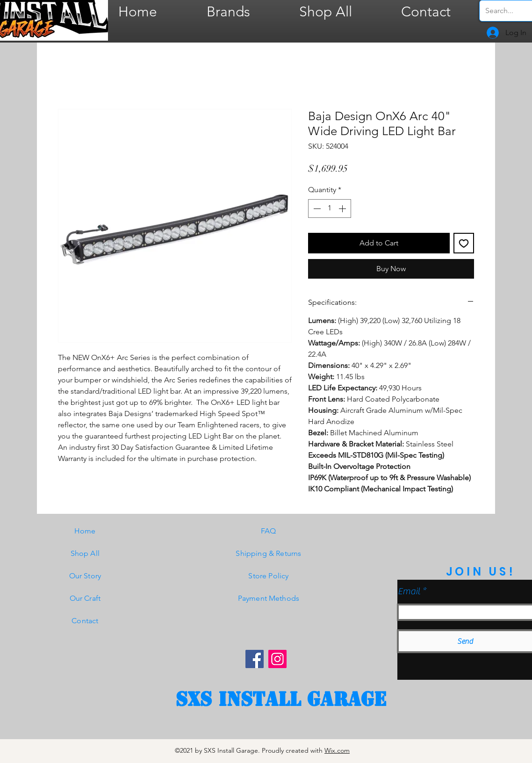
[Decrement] (316, 209)
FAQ (268, 531)
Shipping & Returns (268, 553)
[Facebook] (255, 659)
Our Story (85, 576)
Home (85, 531)
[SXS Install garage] (281, 699)
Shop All (85, 553)
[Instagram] (277, 659)
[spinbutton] (330, 209)
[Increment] (343, 209)
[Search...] (508, 11)
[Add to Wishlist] (464, 243)
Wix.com (337, 750)
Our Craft (85, 598)
